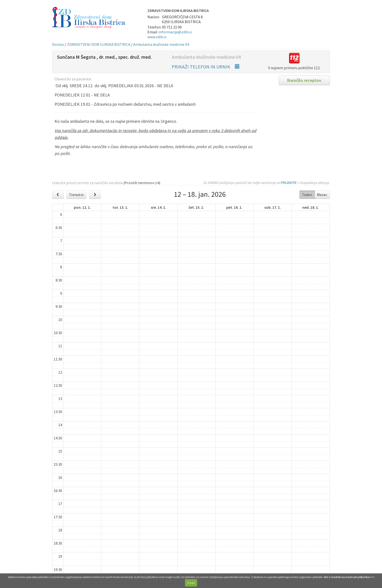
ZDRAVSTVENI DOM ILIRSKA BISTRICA (99, 44)
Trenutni (76, 195)
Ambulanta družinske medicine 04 (161, 44)
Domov (58, 44)
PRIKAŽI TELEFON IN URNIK (206, 67)
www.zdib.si (157, 37)
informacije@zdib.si (175, 32)
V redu (191, 583)
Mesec (322, 195)
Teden (307, 195)
